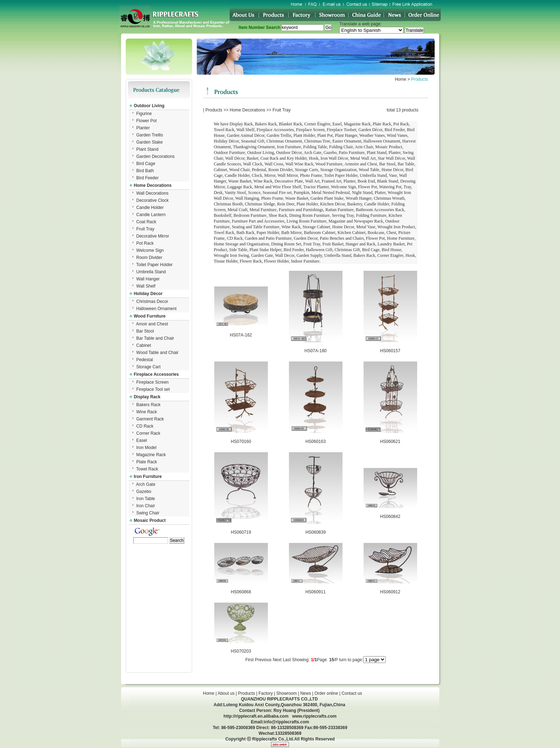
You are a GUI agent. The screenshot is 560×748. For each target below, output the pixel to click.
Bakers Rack (149, 405)
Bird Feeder (148, 178)
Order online (326, 693)
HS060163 (316, 442)
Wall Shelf (146, 286)
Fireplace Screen (153, 382)
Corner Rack (148, 433)
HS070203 (241, 651)
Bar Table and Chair (155, 338)
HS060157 (390, 351)
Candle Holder (150, 208)
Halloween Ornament (157, 309)
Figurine (144, 114)
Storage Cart (149, 367)
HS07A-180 (315, 351)
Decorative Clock (153, 200)
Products (214, 110)
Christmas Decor (152, 301)
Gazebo (144, 492)
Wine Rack (147, 412)
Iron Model (147, 448)
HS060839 (316, 532)
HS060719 (241, 532)
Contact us (352, 693)
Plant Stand (147, 149)
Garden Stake (150, 142)
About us (226, 693)
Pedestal (145, 360)
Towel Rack (147, 469)
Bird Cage (146, 164)
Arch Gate (146, 484)
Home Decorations (247, 110)
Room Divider (149, 258)
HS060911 (316, 592)
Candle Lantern (151, 215)
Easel (142, 440)
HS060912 (390, 592)
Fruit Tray (146, 229)
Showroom (287, 693)
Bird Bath (145, 171)
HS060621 (390, 442)
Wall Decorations (152, 193)
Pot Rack (145, 243)
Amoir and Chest (152, 324)
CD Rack (145, 426)
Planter (143, 128)
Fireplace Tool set (153, 389)
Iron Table (146, 499)
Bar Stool (145, 331)
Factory (266, 693)
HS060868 (241, 592)
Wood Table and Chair (157, 353)
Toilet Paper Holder (154, 265)
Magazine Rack (151, 455)
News (306, 693)
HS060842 (390, 517)
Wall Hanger (148, 279)
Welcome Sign (150, 250)
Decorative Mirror (153, 236)
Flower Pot (147, 121)
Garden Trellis (150, 135)
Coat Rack (146, 222)
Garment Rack (150, 419)
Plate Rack (147, 462)
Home (400, 79)
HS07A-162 (241, 335)
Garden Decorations (156, 156)
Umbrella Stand (151, 272)
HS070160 (241, 442)
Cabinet (144, 345)
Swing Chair (148, 513)
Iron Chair (146, 506)
